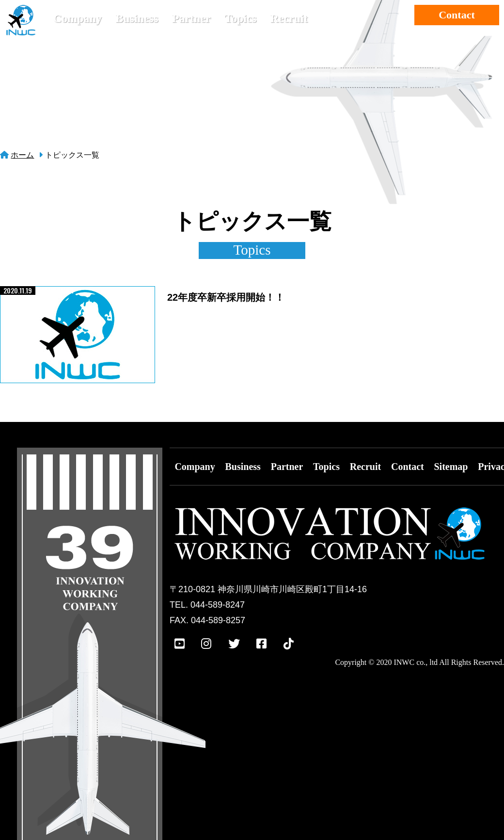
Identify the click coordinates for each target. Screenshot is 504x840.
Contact (457, 15)
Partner (191, 18)
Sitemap (451, 467)
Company (78, 18)
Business (137, 18)
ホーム (22, 155)
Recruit (289, 18)
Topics (240, 18)
